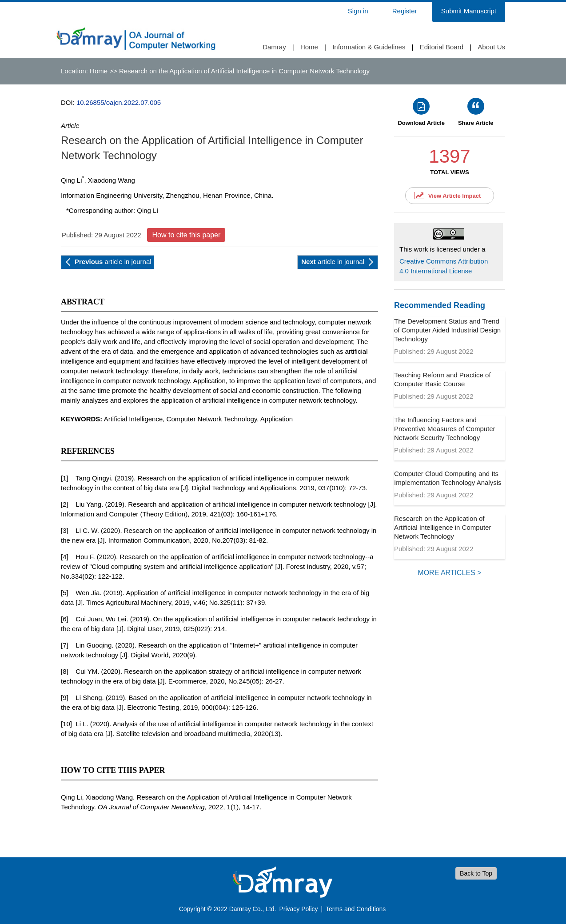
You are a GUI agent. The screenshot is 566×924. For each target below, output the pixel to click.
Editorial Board (442, 47)
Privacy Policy (298, 909)
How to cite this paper (186, 235)
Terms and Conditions (356, 909)
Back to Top (476, 873)
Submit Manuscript (469, 11)
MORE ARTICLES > (449, 573)
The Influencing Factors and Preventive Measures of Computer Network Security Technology (445, 429)
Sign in (358, 11)
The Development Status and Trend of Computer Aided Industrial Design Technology (447, 330)
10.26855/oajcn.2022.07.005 (119, 102)
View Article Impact (455, 196)
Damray (274, 47)
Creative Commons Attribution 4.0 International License (444, 266)
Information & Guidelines (369, 47)
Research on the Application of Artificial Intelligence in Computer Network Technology (442, 527)
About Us (491, 47)
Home (309, 47)
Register (405, 11)
